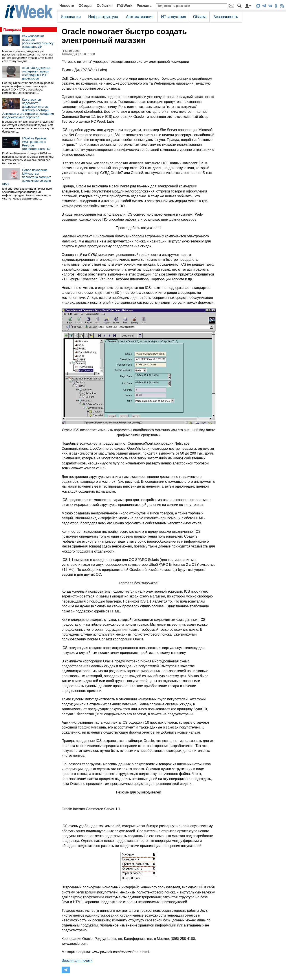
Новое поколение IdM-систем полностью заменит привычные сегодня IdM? (27, 177)
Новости (67, 6)
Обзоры (85, 6)
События (105, 6)
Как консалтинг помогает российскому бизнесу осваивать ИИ (38, 41)
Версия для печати (77, 961)
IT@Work (125, 6)
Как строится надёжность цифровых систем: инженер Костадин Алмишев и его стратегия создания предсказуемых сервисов (28, 108)
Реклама (144, 6)
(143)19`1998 (71, 51)
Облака (200, 17)
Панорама (12, 30)
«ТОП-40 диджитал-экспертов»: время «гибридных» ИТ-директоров (37, 73)
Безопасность (226, 17)
